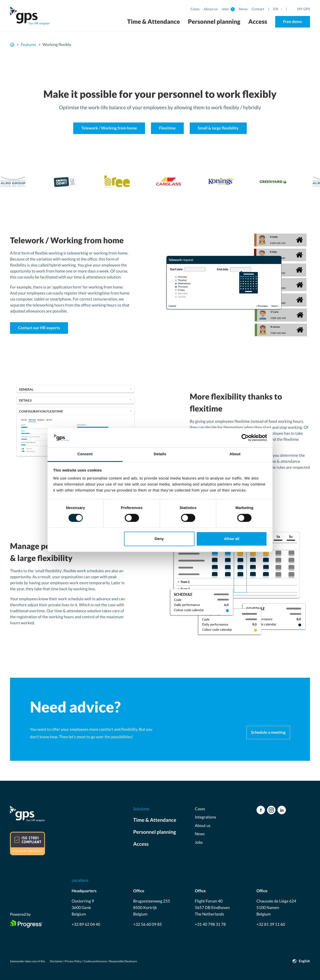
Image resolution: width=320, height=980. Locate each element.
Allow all (232, 539)
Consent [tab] (85, 454)
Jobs (225, 9)
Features (28, 45)
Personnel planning (214, 22)
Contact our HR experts (39, 328)
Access (258, 22)
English (304, 961)
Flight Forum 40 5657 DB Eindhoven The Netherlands (212, 907)
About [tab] (235, 454)
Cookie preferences (95, 961)
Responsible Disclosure (123, 961)
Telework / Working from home (109, 128)
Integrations (205, 817)
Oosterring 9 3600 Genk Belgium (83, 907)
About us (210, 9)
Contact (258, 9)
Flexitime (167, 128)
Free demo (293, 22)
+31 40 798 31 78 (210, 924)
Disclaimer (56, 961)
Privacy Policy (73, 961)
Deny (159, 539)
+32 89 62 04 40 (86, 924)
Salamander (17, 961)
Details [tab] (160, 454)
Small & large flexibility (218, 128)
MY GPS (304, 9)
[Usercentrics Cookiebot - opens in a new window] (245, 438)
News (243, 9)
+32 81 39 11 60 (271, 924)
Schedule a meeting (268, 732)
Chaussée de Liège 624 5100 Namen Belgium (276, 907)
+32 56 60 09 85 (147, 924)
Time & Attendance (154, 22)
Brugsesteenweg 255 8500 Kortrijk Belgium (152, 907)
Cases (195, 9)
